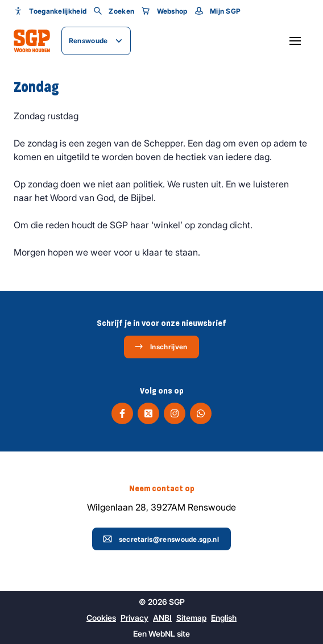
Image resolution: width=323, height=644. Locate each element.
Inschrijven (161, 346)
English (224, 618)
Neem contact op (162, 488)
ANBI (162, 618)
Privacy (134, 618)
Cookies (101, 618)
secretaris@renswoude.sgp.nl (161, 539)
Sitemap (191, 618)
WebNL (162, 633)
